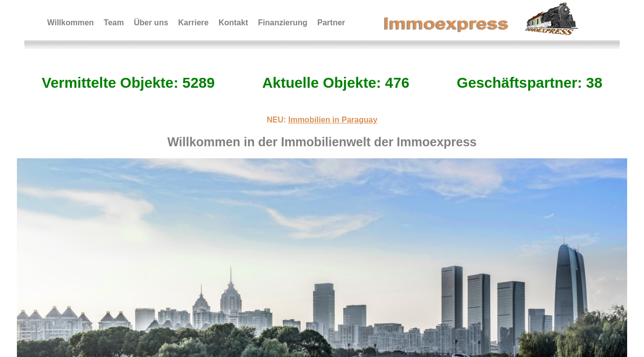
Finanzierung (283, 23)
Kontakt (233, 23)
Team (114, 23)
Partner (331, 23)
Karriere (193, 23)
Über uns (151, 23)
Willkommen (70, 23)
